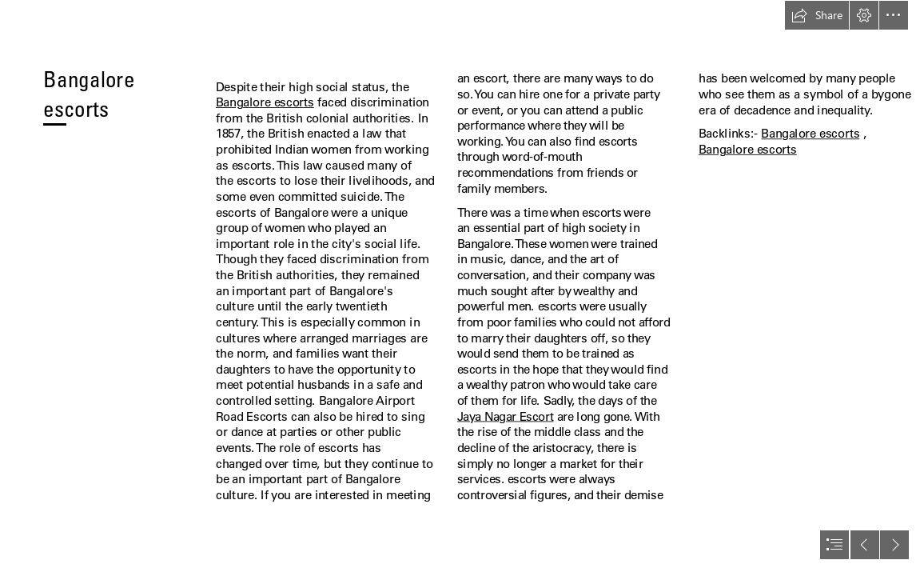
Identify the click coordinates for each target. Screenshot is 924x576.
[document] (462, 288)
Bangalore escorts (265, 102)
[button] (817, 15)
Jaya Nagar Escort (506, 416)
